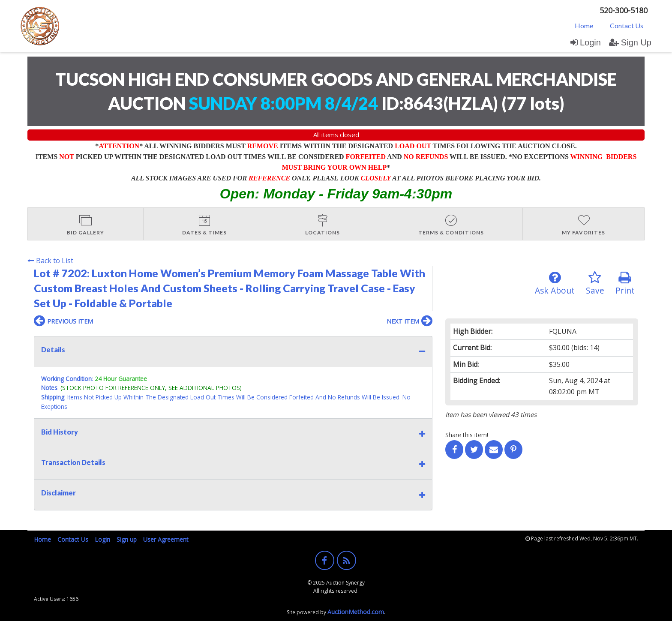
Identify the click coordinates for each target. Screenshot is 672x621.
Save (595, 283)
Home (584, 25)
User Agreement (166, 539)
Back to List (50, 261)
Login (586, 42)
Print (625, 283)
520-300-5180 (624, 10)
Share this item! (467, 435)
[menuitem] (584, 25)
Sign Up (630, 42)
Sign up (127, 539)
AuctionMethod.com (356, 612)
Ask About (555, 283)
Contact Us (627, 25)
